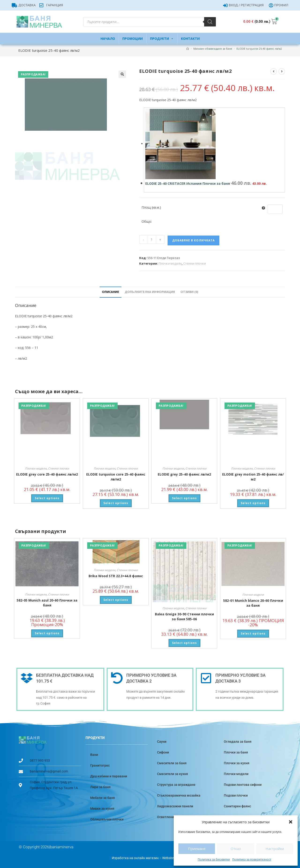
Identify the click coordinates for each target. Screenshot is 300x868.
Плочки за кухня (237, 763)
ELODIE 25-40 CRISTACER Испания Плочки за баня (188, 183)
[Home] (188, 49)
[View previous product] (274, 71)
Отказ (236, 849)
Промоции (133, 39)
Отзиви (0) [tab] (189, 292)
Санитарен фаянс (237, 806)
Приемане (197, 849)
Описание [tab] (111, 292)
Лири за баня (100, 787)
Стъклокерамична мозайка (179, 795)
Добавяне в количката (193, 240)
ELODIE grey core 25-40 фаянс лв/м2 (47, 474)
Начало (108, 39)
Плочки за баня (236, 752)
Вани (94, 755)
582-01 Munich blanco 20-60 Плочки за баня (253, 603)
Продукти (162, 39)
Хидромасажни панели (175, 806)
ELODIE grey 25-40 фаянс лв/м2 (184, 474)
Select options (47, 498)
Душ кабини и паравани (109, 776)
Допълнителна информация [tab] (150, 292)
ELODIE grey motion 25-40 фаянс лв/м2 (253, 477)
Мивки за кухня (102, 809)
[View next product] (282, 71)
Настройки (275, 849)
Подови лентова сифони (243, 785)
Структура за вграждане (176, 785)
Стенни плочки (195, 263)
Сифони (163, 752)
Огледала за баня (238, 742)
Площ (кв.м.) (151, 207)
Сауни (162, 742)
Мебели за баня (103, 798)
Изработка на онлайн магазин (135, 858)
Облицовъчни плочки (107, 819)
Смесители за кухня (172, 774)
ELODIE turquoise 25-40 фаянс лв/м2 (259, 49)
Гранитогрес (100, 765)
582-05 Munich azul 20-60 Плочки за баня (47, 603)
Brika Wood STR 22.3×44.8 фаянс (116, 576)
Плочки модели (170, 263)
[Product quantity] (152, 240)
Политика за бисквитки (214, 859)
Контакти (190, 39)
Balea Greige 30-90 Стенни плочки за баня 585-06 (184, 617)
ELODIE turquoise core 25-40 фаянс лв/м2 (116, 477)
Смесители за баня (172, 763)
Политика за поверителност (252, 859)
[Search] (210, 22)
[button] (291, 822)
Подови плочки (236, 795)
